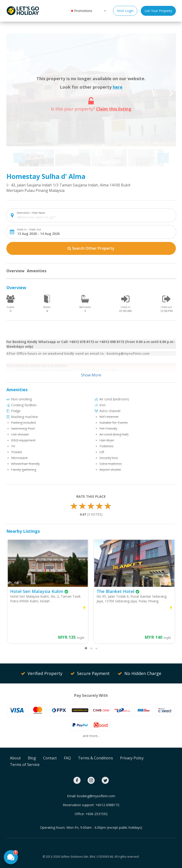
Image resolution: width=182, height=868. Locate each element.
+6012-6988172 (107, 805)
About (15, 758)
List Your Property (158, 11)
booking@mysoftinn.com (96, 796)
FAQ (67, 758)
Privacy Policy (132, 758)
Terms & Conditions (95, 758)
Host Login (125, 11)
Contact (50, 758)
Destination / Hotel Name (31, 213)
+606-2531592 (97, 814)
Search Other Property (91, 248)
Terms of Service (25, 765)
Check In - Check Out (29, 229)
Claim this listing (114, 109)
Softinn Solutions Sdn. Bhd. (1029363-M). (87, 857)
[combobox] (95, 217)
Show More (91, 375)
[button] (104, 11)
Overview (15, 271)
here (118, 87)
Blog (32, 758)
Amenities (37, 271)
